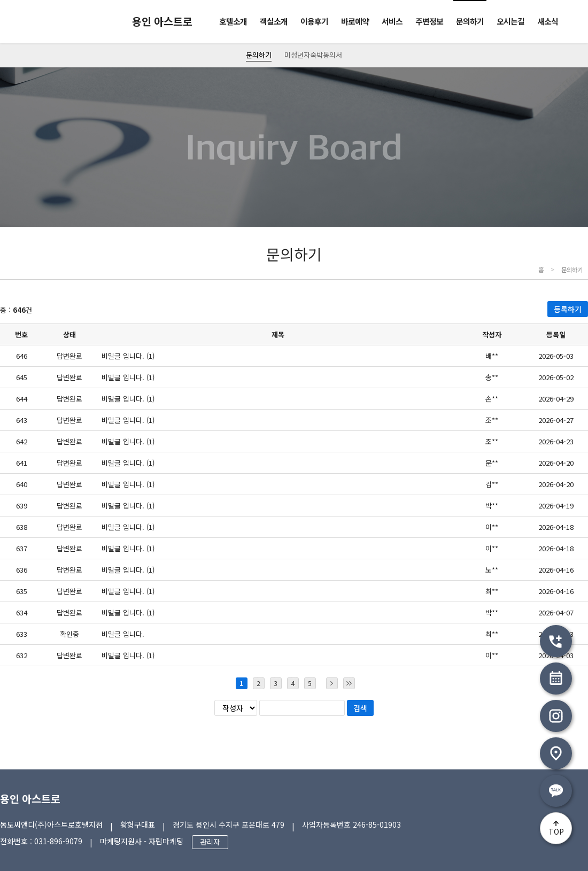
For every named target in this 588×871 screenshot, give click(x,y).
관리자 (210, 842)
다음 (332, 683)
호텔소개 (233, 21)
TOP (556, 831)
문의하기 (470, 21)
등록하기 (568, 309)
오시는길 (510, 21)
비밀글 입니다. (123, 634)
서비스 (392, 21)
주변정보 (429, 21)
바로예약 (355, 21)
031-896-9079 (58, 841)
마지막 (349, 683)
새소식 (548, 21)
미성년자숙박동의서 (313, 55)
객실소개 (274, 21)
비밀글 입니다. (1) (128, 356)
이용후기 (314, 21)
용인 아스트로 (30, 799)
